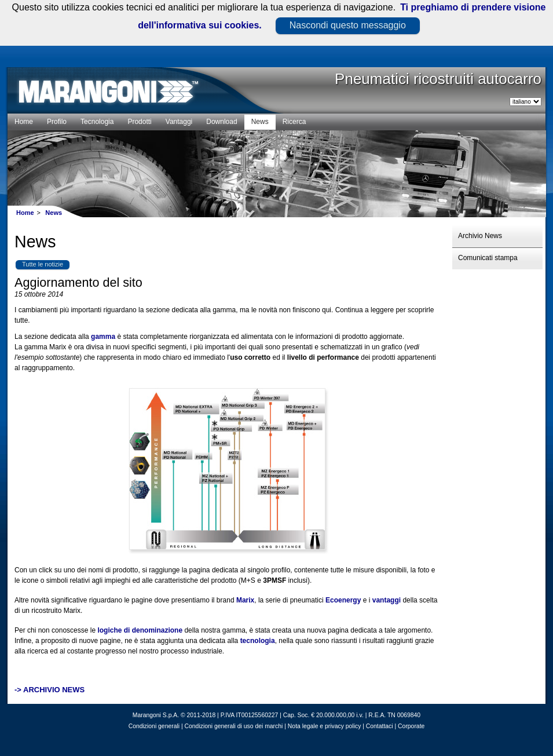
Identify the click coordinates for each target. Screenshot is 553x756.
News (54, 213)
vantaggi (387, 600)
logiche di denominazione (140, 630)
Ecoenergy (343, 600)
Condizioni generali (154, 726)
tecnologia (258, 641)
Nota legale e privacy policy (324, 726)
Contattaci (380, 726)
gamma (103, 337)
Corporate (411, 726)
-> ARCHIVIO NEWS (50, 690)
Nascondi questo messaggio (348, 25)
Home (25, 213)
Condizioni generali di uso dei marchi (234, 726)
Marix (245, 600)
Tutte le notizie (43, 264)
